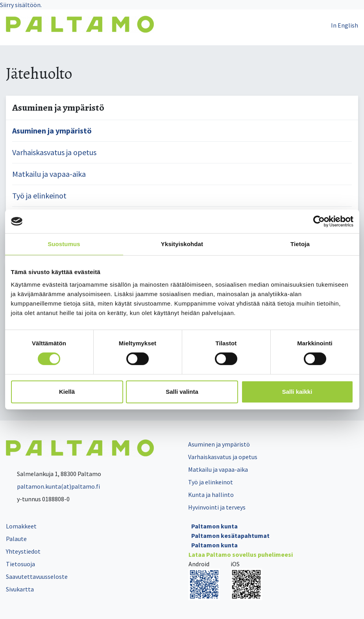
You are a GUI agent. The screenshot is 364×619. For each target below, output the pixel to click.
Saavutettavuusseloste (37, 576)
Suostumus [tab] (64, 244)
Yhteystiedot (23, 551)
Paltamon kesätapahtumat (230, 536)
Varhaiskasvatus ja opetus (54, 152)
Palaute (16, 539)
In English (345, 25)
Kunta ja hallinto (211, 495)
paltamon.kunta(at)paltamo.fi (53, 486)
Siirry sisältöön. (21, 5)
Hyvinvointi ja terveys (217, 507)
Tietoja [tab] (300, 244)
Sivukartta (20, 589)
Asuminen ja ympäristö (52, 131)
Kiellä (67, 392)
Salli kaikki (297, 392)
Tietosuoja (20, 564)
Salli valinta (182, 392)
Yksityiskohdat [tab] (182, 244)
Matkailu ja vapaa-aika (49, 174)
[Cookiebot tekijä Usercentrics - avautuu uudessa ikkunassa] (319, 221)
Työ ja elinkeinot (39, 196)
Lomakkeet (21, 526)
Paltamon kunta (214, 526)
